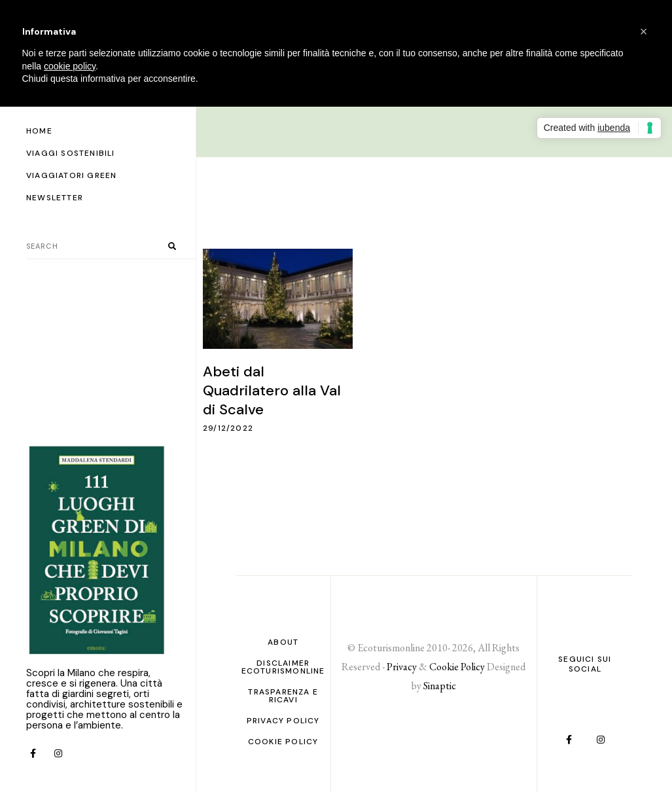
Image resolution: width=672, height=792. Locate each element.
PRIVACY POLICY (283, 721)
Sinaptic (440, 686)
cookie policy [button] (70, 66)
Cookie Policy (283, 742)
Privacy (402, 667)
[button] (644, 31)
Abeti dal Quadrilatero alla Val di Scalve (272, 390)
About (283, 642)
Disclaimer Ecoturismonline (283, 667)
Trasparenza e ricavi (283, 696)
